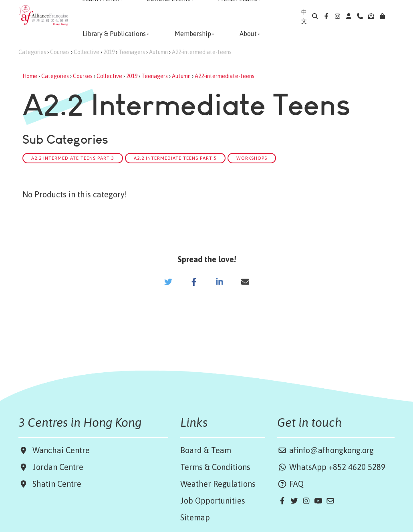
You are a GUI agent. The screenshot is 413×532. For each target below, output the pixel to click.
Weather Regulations (218, 484)
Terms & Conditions (215, 467)
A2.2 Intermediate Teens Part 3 (73, 158)
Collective (87, 52)
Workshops (252, 158)
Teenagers (132, 52)
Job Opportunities (213, 501)
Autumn (158, 52)
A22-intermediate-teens (202, 52)
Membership (193, 34)
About (248, 34)
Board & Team (206, 450)
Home (30, 76)
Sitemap (195, 517)
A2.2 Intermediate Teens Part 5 (175, 158)
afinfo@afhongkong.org (325, 450)
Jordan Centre (56, 467)
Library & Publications (114, 34)
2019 (109, 52)
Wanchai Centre (62, 450)
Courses (60, 52)
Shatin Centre (55, 484)
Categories (32, 52)
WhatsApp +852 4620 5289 (331, 467)
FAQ (290, 484)
